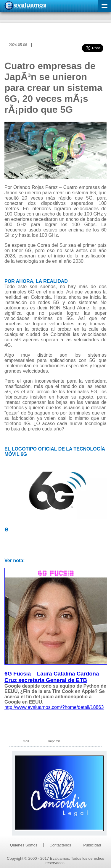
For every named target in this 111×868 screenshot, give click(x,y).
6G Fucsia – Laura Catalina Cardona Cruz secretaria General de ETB (52, 677)
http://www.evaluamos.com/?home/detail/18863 (54, 707)
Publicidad (92, 845)
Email (25, 741)
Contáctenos (60, 845)
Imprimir (54, 741)
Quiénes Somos (24, 845)
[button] (104, 6)
